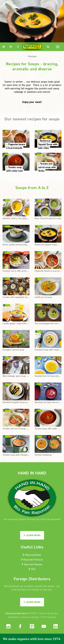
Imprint (43, 613)
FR (11, 47)
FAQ (32, 569)
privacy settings (30, 617)
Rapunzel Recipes (32, 564)
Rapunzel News (32, 555)
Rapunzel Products (32, 559)
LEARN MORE (32, 535)
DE (4, 47)
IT (18, 47)
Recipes (32, 56)
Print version (49, 617)
